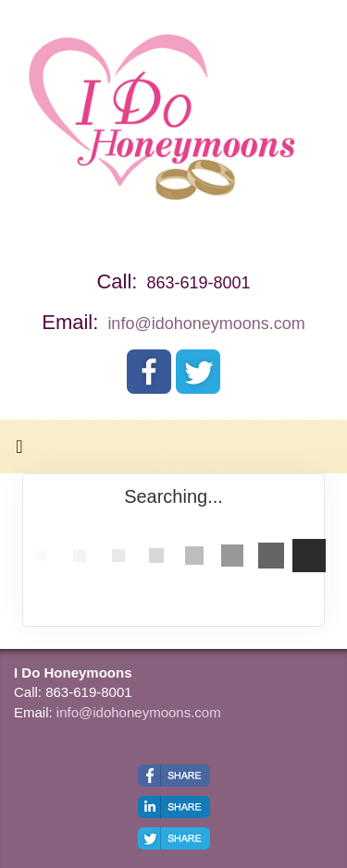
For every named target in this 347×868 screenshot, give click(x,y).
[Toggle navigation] (19, 451)
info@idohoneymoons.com (206, 324)
